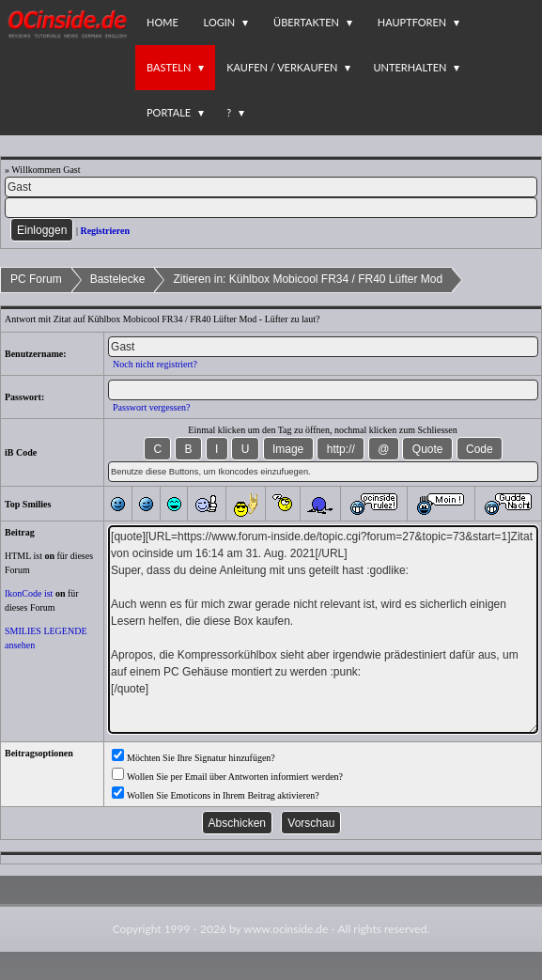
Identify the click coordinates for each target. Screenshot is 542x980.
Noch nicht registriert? (155, 364)
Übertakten (306, 22)
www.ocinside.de (286, 929)
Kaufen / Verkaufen (282, 67)
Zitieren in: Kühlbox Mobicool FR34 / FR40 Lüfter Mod (308, 279)
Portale (169, 112)
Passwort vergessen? (151, 407)
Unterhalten (410, 67)
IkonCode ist (29, 593)
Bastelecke (118, 279)
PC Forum (36, 279)
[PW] (271, 208)
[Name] (271, 187)
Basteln (169, 67)
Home (163, 22)
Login (220, 22)
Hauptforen (412, 22)
